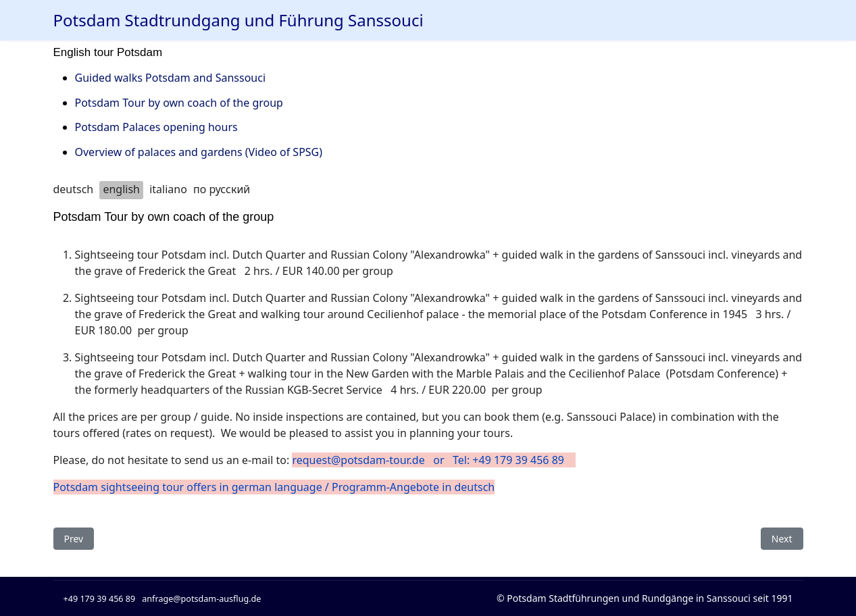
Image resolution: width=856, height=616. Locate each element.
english (121, 189)
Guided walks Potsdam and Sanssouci (171, 78)
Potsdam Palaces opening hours (156, 127)
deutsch (74, 189)
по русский (222, 189)
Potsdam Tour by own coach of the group (179, 103)
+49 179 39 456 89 (100, 599)
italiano (168, 189)
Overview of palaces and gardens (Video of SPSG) (199, 152)
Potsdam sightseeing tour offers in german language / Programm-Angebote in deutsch (274, 487)
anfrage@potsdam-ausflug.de (201, 599)
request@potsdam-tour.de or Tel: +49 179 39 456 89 (433, 460)
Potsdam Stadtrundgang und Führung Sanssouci (238, 20)
